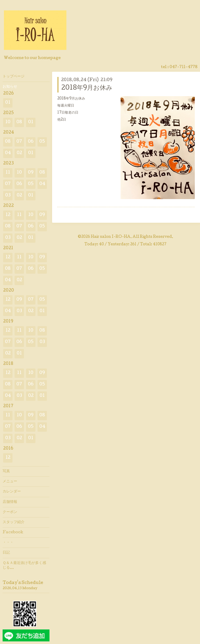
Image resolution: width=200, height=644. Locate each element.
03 (8, 196)
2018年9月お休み (87, 88)
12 (8, 215)
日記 (6, 553)
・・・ (8, 543)
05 (42, 142)
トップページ (14, 77)
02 (19, 153)
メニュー (10, 482)
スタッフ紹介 (14, 522)
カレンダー (12, 492)
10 (8, 122)
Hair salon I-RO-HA (111, 237)
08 (19, 122)
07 (19, 142)
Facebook (13, 533)
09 (31, 173)
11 (8, 173)
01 (8, 103)
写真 (6, 471)
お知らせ (10, 87)
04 (8, 153)
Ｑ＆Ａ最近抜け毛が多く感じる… (24, 566)
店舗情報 (10, 502)
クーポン (10, 512)
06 (31, 142)
